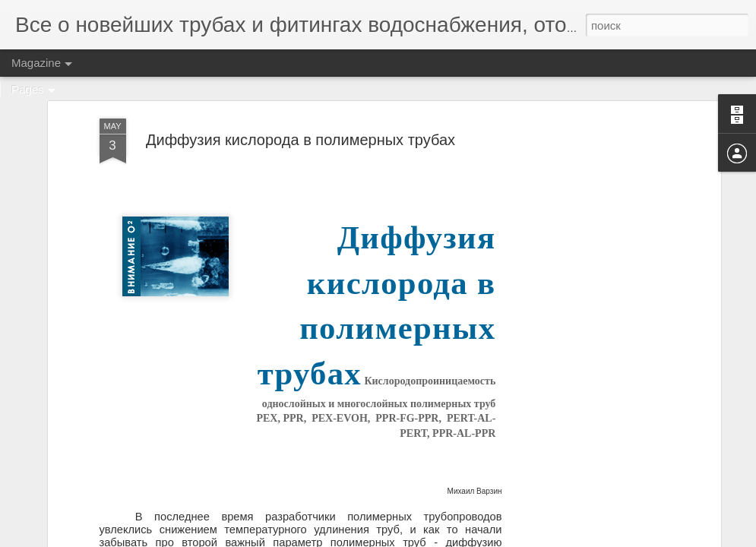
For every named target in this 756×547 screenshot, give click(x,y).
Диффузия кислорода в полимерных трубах (301, 140)
